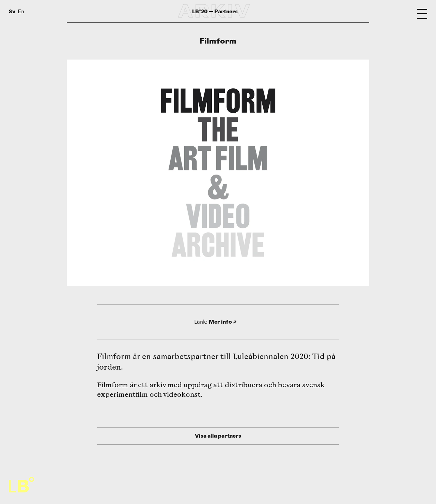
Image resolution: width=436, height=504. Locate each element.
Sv (12, 11)
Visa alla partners (218, 436)
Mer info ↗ (223, 322)
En (21, 12)
